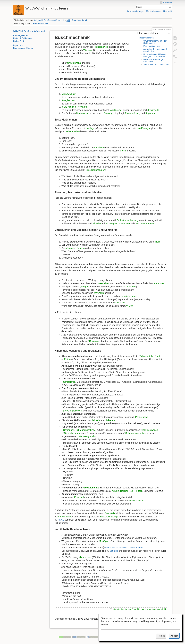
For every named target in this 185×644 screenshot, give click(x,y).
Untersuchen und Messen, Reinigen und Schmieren (155, 55)
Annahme (99, 148)
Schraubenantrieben (136, 433)
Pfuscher (97, 224)
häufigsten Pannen (75, 248)
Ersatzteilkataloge (109, 517)
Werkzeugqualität (87, 436)
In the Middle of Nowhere (74, 107)
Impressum (18, 45)
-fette (158, 356)
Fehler (123, 151)
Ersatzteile (154, 110)
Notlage (90, 128)
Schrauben (69, 430)
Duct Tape (119, 303)
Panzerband (142, 417)
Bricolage (108, 113)
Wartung (88, 50)
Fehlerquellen (73, 131)
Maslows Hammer (145, 224)
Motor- (67, 359)
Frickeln (96, 420)
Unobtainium (83, 113)
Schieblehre (69, 382)
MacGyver (104, 541)
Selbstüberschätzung (128, 220)
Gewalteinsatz (91, 488)
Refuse (161, 636)
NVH (158, 242)
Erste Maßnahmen (152, 46)
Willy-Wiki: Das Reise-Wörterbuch (49, 20)
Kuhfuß (115, 491)
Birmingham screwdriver (118, 224)
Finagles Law (68, 100)
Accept (174, 636)
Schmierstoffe (147, 356)
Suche (170, 7)
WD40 (130, 306)
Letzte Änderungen (136, 11)
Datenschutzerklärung (23, 48)
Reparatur (150, 113)
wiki (68, 20)
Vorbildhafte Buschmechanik (156, 65)
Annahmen (159, 283)
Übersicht (168, 11)
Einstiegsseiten (21, 36)
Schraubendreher (73, 433)
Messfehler (103, 283)
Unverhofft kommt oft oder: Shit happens (155, 42)
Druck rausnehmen (95, 170)
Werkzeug (99, 293)
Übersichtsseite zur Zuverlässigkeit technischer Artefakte (140, 609)
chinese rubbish (137, 501)
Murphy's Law (68, 94)
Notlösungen (144, 128)
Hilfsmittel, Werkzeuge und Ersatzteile (155, 61)
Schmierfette (130, 287)
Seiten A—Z (19, 41)
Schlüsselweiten (150, 430)
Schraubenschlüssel (86, 430)
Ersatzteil (79, 497)
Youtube (114, 551)
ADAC (61, 520)
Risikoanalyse (101, 47)
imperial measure (129, 296)
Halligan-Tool (127, 491)
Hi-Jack (139, 491)
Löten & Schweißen (73, 411)
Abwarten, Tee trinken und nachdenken (155, 50)
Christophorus (74, 63)
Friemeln (111, 420)
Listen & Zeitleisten (22, 38)
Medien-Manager (154, 11)
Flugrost (85, 287)
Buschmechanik (80, 20)
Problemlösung (133, 113)
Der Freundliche (64, 517)
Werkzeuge (116, 110)
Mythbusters (85, 557)
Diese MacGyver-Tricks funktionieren (124, 548)
